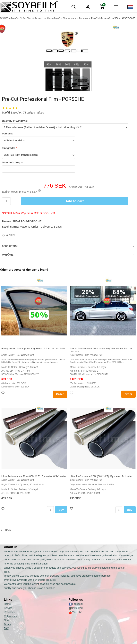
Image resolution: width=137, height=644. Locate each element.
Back (6, 530)
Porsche (84, 18)
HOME (4, 18)
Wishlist (9, 235)
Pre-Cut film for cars (65, 18)
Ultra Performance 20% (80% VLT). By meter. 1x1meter (101, 476)
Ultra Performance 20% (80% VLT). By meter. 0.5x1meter (34, 476)
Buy (61, 510)
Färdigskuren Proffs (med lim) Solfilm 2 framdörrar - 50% (33, 348)
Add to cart (75, 201)
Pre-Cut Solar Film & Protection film (31, 18)
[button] (39, 191)
